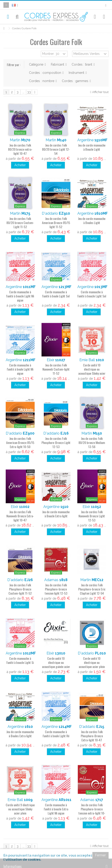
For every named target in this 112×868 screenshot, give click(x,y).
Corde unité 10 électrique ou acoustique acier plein (92, 662)
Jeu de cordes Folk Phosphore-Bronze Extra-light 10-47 (92, 736)
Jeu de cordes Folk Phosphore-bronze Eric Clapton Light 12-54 (92, 589)
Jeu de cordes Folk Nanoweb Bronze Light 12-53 (92, 516)
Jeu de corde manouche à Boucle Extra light (56, 514)
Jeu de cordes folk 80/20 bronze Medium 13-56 (92, 442)
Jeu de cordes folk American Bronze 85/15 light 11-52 (56, 223)
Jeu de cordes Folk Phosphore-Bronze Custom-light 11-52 (20, 589)
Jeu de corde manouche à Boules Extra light (20, 734)
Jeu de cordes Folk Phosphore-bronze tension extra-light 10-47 (92, 811)
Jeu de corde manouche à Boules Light (92, 220)
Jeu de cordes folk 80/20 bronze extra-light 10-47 (20, 149)
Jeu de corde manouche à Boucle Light (92, 147)
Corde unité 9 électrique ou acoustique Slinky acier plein (20, 809)
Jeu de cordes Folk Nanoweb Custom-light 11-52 (56, 369)
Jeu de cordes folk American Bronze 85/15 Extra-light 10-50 (20, 442)
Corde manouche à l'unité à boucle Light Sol (92, 294)
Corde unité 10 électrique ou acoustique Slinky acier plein (92, 371)
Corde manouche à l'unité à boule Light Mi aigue (20, 369)
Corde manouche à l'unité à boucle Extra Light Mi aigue (56, 809)
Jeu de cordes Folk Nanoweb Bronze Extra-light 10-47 (20, 516)
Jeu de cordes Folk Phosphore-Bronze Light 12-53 (56, 442)
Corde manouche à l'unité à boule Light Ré (56, 734)
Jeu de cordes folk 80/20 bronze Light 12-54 (56, 149)
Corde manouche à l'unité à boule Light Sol (56, 294)
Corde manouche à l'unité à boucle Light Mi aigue (20, 296)
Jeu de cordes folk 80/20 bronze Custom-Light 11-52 (20, 223)
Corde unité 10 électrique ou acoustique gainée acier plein (56, 664)
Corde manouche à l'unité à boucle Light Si (20, 660)
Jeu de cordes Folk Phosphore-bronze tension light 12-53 (56, 589)
